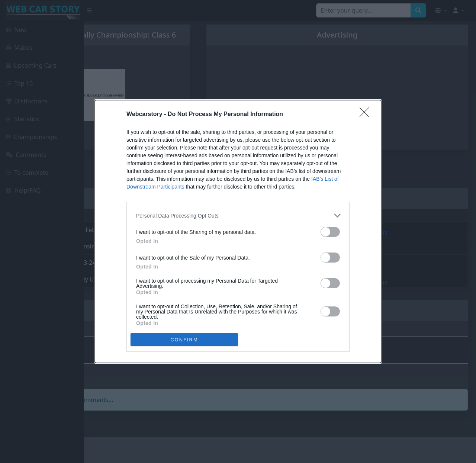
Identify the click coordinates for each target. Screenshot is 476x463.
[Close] (367, 115)
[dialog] (238, 231)
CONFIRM (184, 340)
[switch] (330, 232)
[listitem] (238, 216)
